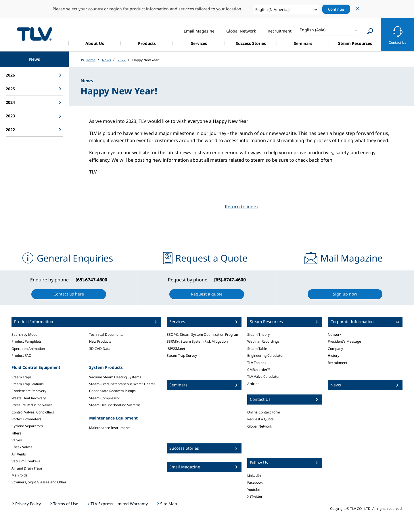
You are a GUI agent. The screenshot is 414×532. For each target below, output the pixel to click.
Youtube (254, 490)
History (333, 355)
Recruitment (338, 363)
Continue (336, 9)
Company (335, 349)
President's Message (344, 341)
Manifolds (19, 475)
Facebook (255, 482)
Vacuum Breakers (26, 461)
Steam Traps (22, 377)
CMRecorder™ (259, 370)
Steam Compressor (105, 398)
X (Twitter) (255, 496)
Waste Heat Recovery (29, 398)
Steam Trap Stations (28, 384)
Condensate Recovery (29, 391)
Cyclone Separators (27, 426)
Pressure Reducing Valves (32, 405)
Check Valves (22, 447)
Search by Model (25, 334)
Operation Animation (28, 349)
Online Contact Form (264, 412)
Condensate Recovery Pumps (112, 391)
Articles (253, 384)
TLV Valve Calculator (263, 376)
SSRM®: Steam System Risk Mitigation (197, 341)
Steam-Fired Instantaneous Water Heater (122, 384)
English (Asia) (313, 30)
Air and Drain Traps (27, 468)
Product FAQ (21, 355)
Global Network (260, 426)
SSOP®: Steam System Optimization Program (203, 334)
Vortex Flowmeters (26, 419)
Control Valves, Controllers (33, 412)
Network (335, 334)
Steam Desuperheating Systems (115, 405)
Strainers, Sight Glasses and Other (39, 482)
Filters (16, 433)
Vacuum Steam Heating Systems (115, 377)
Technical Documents (106, 334)
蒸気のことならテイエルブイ (34, 34)
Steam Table (257, 349)
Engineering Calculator (266, 355)
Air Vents (19, 454)
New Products (100, 341)
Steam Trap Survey (182, 355)
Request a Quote (260, 419)
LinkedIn (254, 475)
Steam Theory (258, 334)
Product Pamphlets (27, 341)
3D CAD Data (100, 349)
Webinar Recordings (263, 341)
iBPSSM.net (176, 349)
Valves (17, 440)
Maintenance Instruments (110, 428)
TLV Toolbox (257, 363)
